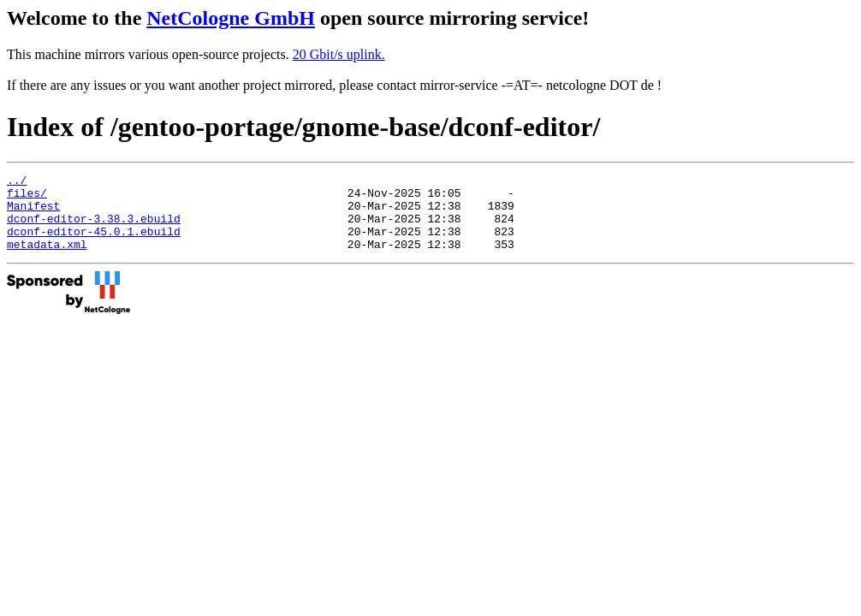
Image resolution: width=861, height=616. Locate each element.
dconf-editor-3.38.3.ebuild (94, 228)
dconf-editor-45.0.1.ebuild (94, 244)
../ (17, 182)
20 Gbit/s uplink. (339, 54)
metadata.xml (47, 259)
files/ (27, 198)
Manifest (33, 213)
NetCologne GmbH (231, 18)
